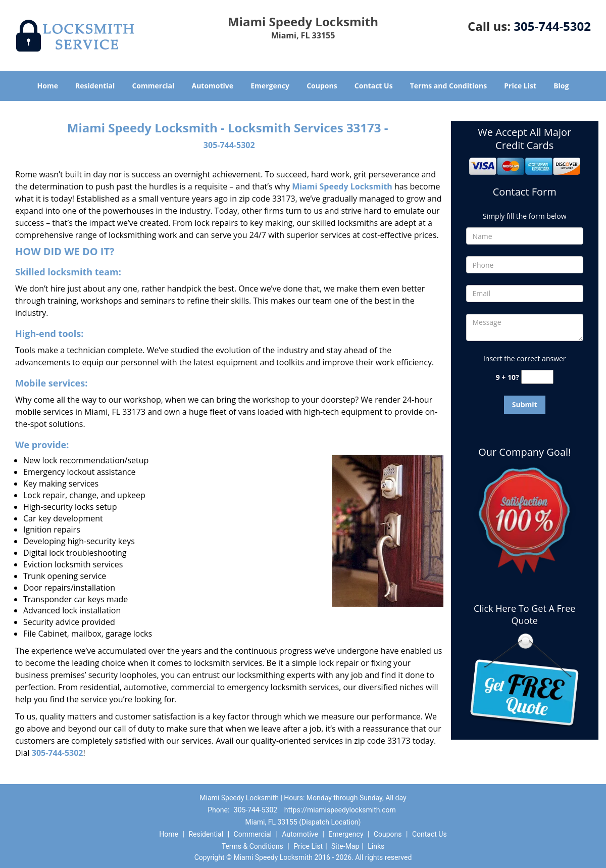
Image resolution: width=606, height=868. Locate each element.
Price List (520, 86)
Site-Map (345, 846)
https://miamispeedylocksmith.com (340, 810)
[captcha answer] (537, 377)
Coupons (322, 86)
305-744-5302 (552, 26)
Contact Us (374, 86)
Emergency (270, 86)
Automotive (213, 86)
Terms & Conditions (252, 846)
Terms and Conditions (448, 86)
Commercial (153, 86)
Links (376, 846)
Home (48, 86)
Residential (95, 86)
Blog (561, 86)
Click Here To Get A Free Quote (524, 614)
